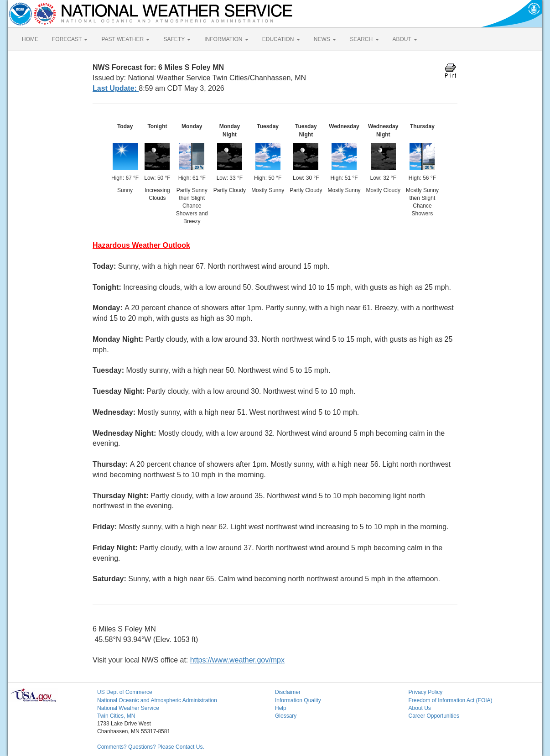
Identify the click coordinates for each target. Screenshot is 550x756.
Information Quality (298, 700)
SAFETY (177, 39)
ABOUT (405, 39)
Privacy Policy (426, 692)
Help (281, 708)
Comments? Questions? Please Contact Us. (151, 747)
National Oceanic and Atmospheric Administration (157, 700)
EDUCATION (281, 39)
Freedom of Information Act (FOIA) (451, 700)
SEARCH (364, 39)
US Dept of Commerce (125, 692)
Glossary (286, 716)
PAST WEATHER (125, 39)
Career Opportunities (434, 716)
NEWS (325, 39)
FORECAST (70, 39)
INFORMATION (226, 39)
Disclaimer (288, 692)
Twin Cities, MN (116, 716)
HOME (30, 39)
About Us (420, 708)
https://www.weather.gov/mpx (237, 660)
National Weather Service (128, 708)
